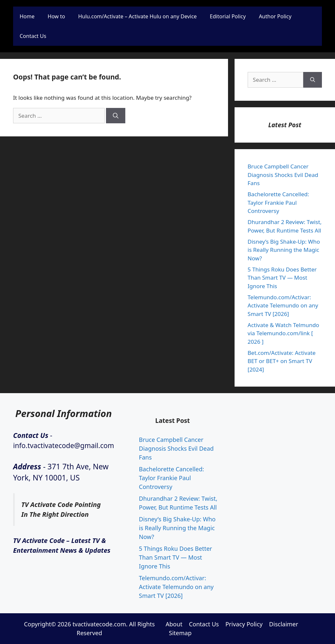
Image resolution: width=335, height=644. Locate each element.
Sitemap (180, 633)
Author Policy (275, 16)
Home (27, 16)
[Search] (116, 116)
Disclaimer (284, 624)
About (174, 624)
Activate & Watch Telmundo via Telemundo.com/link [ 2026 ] (283, 333)
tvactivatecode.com (99, 624)
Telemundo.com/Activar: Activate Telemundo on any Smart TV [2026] (283, 305)
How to (56, 16)
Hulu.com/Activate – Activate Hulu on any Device (137, 16)
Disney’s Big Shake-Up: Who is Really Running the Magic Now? (284, 250)
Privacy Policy (244, 624)
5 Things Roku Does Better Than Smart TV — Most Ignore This (282, 278)
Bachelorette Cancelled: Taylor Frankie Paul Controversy (278, 202)
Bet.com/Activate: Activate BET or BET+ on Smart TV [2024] (282, 361)
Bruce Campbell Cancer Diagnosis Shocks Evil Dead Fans (283, 175)
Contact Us (33, 36)
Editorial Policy (228, 16)
